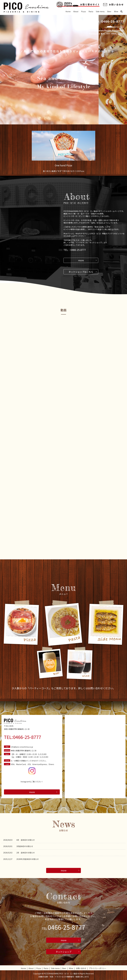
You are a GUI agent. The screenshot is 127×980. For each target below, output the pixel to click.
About (76, 11)
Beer (109, 11)
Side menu (100, 11)
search (123, 11)
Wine (116, 11)
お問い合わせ (81, 968)
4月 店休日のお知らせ (26, 840)
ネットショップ (63, 952)
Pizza (83, 11)
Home (68, 11)
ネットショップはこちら (81, 272)
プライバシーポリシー (98, 968)
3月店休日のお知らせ (25, 846)
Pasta (91, 11)
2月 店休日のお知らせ (26, 853)
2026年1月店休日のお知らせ (28, 859)
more (81, 260)
